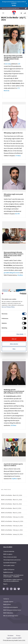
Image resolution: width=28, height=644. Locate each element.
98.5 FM (17, 214)
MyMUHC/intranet (8, 572)
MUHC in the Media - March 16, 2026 (11, 504)
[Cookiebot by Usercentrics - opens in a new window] (20, 294)
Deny (14, 349)
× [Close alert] (26, 4)
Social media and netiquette (11, 607)
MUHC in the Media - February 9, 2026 (12, 526)
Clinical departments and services (12, 560)
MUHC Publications (8, 613)
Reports (5, 584)
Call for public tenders (9, 565)
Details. (14, 5)
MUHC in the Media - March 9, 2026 (11, 508)
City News (20, 275)
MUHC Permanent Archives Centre (12, 610)
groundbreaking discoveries (12, 273)
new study (8, 64)
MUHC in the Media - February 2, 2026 (12, 530)
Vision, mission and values (10, 557)
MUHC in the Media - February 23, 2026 (12, 517)
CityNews (14, 479)
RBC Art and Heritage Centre (11, 616)
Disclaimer (11, 636)
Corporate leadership (9, 551)
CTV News (18, 156)
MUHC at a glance (8, 554)
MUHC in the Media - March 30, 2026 (12, 495)
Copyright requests (8, 602)
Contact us (6, 599)
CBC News (13, 425)
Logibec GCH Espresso (9, 570)
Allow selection (14, 344)
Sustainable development (10, 563)
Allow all (14, 339)
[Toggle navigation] (3, 13)
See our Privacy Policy (8, 307)
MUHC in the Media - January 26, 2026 (12, 534)
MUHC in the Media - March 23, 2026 (12, 500)
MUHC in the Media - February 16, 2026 (12, 521)
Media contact (7, 604)
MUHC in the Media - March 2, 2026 (11, 513)
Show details (20, 334)
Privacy (18, 636)
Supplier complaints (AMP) (14, 638)
